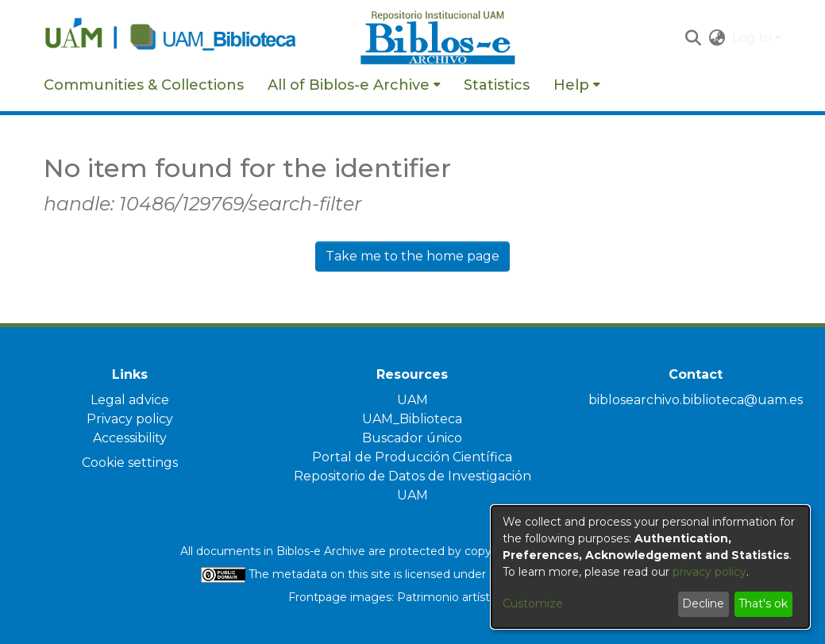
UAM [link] (412, 400)
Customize (533, 604)
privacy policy (709, 572)
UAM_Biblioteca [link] (412, 419)
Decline (703, 604)
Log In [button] (754, 38)
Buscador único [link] (412, 438)
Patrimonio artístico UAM (467, 597)
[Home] (194, 38)
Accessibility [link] (130, 438)
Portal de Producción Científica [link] (412, 457)
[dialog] (650, 567)
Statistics (497, 85)
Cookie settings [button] (130, 463)
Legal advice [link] (130, 400)
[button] (694, 38)
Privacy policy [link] (130, 419)
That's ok (763, 604)
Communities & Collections (144, 85)
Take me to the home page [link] (412, 256)
